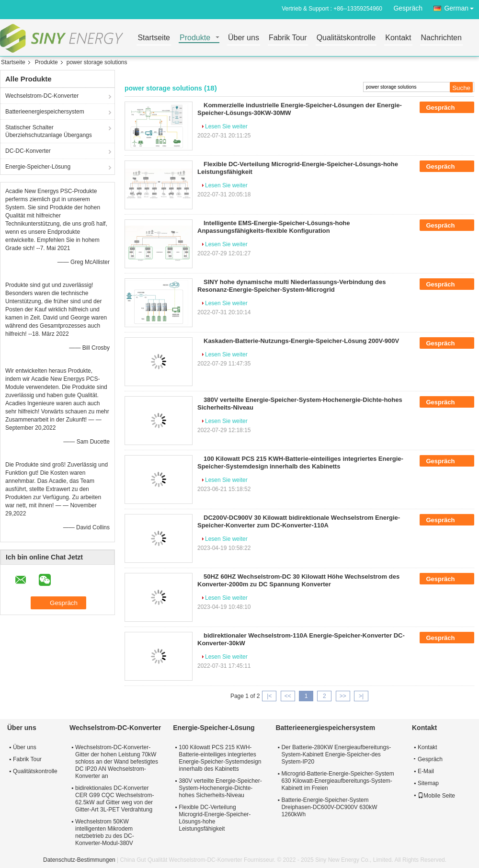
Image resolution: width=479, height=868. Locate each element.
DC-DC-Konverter (28, 151)
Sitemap (428, 783)
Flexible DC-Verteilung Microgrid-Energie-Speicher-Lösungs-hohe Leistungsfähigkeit (215, 818)
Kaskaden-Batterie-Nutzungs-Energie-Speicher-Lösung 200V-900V (301, 341)
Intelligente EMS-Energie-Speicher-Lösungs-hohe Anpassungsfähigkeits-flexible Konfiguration (274, 227)
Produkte (195, 38)
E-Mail (426, 771)
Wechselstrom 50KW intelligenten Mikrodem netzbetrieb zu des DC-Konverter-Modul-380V (105, 832)
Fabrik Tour (288, 38)
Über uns (244, 38)
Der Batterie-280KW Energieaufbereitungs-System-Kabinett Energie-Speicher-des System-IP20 (336, 754)
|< (269, 696)
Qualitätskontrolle (346, 38)
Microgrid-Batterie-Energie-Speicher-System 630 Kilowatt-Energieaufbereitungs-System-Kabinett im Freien (337, 781)
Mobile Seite (436, 796)
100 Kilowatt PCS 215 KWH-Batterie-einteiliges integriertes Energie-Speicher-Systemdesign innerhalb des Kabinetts (300, 463)
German (462, 6)
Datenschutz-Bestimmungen (79, 860)
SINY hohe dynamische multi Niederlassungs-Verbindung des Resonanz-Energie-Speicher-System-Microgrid (291, 286)
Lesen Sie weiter (226, 126)
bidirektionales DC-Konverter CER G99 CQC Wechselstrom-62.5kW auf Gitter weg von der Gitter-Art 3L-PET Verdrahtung (114, 799)
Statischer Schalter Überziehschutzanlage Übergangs (49, 131)
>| (361, 696)
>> (343, 696)
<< (288, 696)
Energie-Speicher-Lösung (38, 167)
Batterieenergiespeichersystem (45, 112)
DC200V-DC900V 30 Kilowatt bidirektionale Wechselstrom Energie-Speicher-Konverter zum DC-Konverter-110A (299, 521)
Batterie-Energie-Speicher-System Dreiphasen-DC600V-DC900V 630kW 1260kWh (329, 807)
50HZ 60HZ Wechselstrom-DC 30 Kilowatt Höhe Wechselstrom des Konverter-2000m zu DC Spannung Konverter (298, 580)
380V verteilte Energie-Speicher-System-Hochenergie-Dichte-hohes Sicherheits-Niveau (220, 788)
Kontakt (398, 38)
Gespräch (408, 8)
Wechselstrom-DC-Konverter (42, 96)
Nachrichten (441, 38)
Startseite (154, 38)
